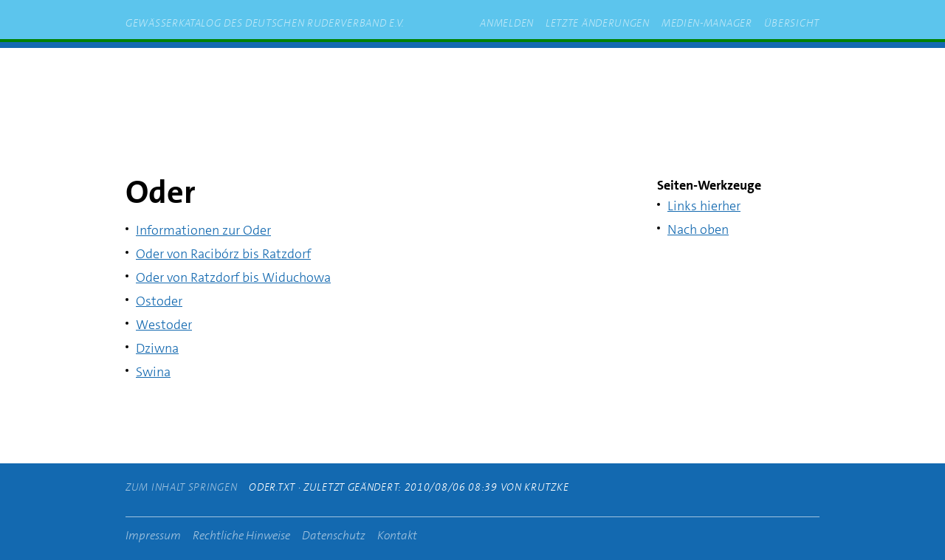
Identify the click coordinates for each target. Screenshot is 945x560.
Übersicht (792, 23)
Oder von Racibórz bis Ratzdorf (223, 254)
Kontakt (397, 536)
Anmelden (507, 23)
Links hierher (704, 206)
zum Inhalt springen (334, 73)
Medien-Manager (707, 23)
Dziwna (157, 348)
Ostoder (159, 301)
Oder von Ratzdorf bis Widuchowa (233, 277)
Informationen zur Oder (203, 230)
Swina (153, 372)
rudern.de (439, 73)
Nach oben (698, 229)
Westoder (164, 325)
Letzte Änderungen (598, 23)
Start (244, 73)
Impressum (153, 536)
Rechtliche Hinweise (241, 536)
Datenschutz (334, 536)
